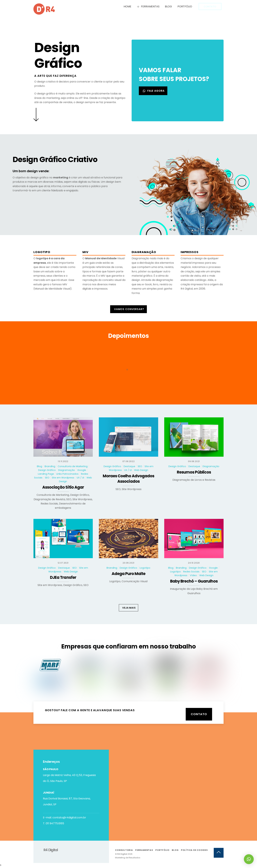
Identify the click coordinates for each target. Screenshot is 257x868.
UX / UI (80, 478)
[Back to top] (219, 854)
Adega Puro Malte (129, 574)
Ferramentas (148, 6)
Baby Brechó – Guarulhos (194, 581)
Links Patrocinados (67, 474)
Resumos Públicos (194, 472)
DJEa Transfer (63, 578)
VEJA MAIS (129, 608)
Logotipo (145, 568)
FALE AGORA (154, 91)
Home (127, 6)
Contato (210, 7)
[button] (249, 859)
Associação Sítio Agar (63, 488)
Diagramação (67, 470)
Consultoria (124, 851)
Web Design (141, 470)
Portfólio (185, 6)
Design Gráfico (47, 470)
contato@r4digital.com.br (69, 818)
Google (82, 470)
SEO (47, 478)
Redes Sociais (191, 572)
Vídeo (193, 576)
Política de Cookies (194, 851)
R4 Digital (122, 855)
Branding (50, 466)
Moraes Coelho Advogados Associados (129, 479)
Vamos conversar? (129, 309)
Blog (168, 6)
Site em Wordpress (63, 478)
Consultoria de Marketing (73, 466)
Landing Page (46, 474)
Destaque (129, 466)
